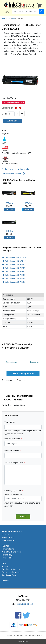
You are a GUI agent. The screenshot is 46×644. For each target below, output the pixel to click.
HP (13, 19)
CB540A (9, 196)
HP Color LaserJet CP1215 (13, 268)
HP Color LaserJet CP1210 (13, 265)
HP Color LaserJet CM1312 (14, 261)
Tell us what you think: (14, 463)
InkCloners (6, 19)
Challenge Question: (13, 491)
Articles (5, 566)
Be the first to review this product (16, 169)
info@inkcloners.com (24, 604)
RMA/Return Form (9, 575)
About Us (5, 534)
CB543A (9, 223)
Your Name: (10, 422)
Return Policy (7, 555)
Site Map (5, 581)
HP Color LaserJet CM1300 (14, 258)
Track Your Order (8, 540)
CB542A (28, 196)
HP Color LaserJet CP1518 (13, 282)
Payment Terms (8, 549)
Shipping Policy (8, 537)
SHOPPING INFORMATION (12, 531)
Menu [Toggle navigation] (7, 12)
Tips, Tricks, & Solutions (11, 569)
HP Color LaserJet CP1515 (13, 279)
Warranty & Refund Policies (12, 552)
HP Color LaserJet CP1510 (13, 275)
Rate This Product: (12, 439)
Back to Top (23, 641)
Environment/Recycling (11, 572)
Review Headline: (12, 451)
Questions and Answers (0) (14, 173)
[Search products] (26, 12)
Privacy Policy (7, 558)
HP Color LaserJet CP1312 (13, 272)
